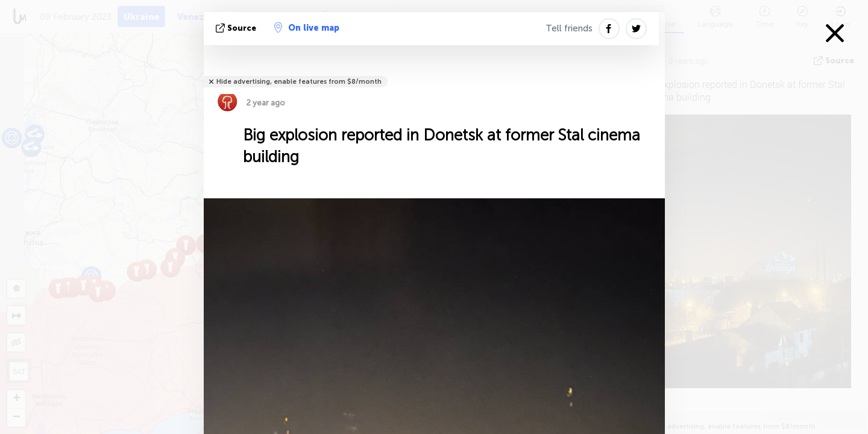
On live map (307, 28)
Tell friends (569, 28)
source (237, 28)
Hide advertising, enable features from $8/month (299, 82)
